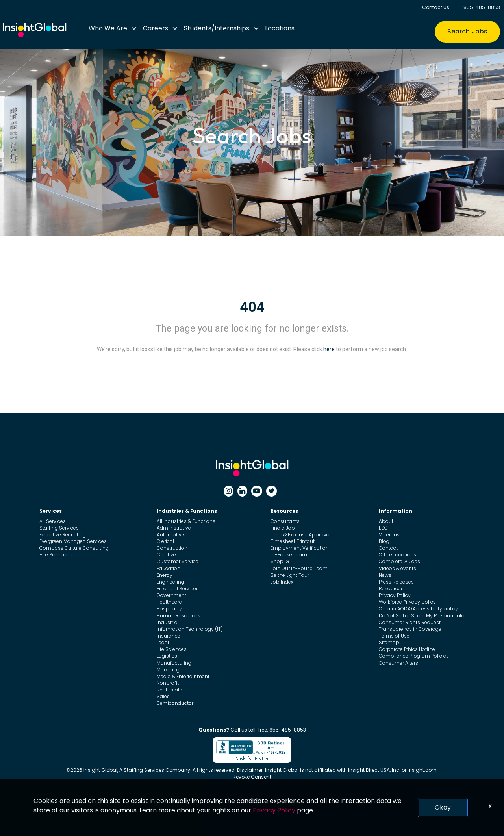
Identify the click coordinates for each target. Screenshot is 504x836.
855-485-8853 (482, 7)
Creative (166, 555)
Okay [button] (443, 807)
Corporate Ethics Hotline (407, 649)
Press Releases (396, 582)
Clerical (165, 541)
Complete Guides (399, 561)
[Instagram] (229, 491)
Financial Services (178, 589)
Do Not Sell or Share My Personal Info (422, 616)
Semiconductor (175, 703)
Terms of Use (394, 636)
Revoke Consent (252, 777)
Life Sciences (172, 649)
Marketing (168, 670)
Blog (384, 541)
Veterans (389, 535)
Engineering (170, 582)
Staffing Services (59, 528)
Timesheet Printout (293, 541)
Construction (172, 548)
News (385, 575)
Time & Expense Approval (301, 535)
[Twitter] (271, 491)
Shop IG (280, 561)
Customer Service (178, 561)
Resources (391, 589)
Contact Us (436, 7)
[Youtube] (257, 491)
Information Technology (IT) (190, 629)
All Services (53, 521)
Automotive (170, 535)
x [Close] (490, 806)
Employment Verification (300, 548)
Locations (280, 28)
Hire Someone (56, 555)
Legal (163, 642)
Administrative (174, 528)
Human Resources (179, 616)
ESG (383, 528)
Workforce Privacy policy (407, 602)
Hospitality (169, 609)
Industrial (168, 622)
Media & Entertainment (183, 676)
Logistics (167, 656)
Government (171, 595)
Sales (163, 696)
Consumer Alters (398, 663)
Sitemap (389, 642)
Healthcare (169, 602)
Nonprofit (168, 683)
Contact (388, 548)
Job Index (282, 582)
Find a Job (283, 528)
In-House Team (289, 555)
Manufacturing (174, 663)
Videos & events (397, 568)
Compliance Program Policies (414, 656)
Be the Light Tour (290, 575)
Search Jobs (467, 31)
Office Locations (397, 555)
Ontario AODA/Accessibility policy (418, 609)
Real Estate (170, 690)
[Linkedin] (242, 491)
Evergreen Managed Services (73, 541)
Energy (165, 575)
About (386, 521)
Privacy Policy (395, 595)
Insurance (169, 636)
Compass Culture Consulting (74, 548)
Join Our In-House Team (299, 568)
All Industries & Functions (186, 521)
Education (169, 568)
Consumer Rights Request (410, 622)
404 (252, 307)
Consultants (285, 521)
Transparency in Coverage (410, 629)
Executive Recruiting (63, 535)
